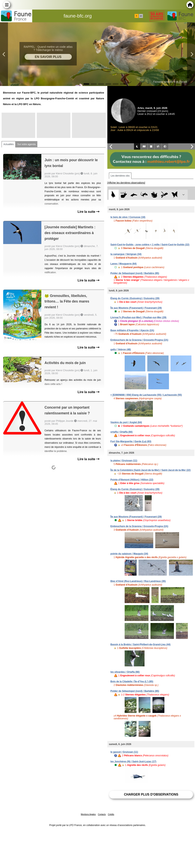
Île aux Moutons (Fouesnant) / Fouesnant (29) (136, 308)
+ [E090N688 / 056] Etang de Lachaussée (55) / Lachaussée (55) (146, 395)
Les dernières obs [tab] (120, 176)
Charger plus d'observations (151, 794)
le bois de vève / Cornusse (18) (128, 217)
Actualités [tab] (9, 144)
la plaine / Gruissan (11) (124, 461)
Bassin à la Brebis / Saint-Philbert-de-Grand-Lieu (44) (141, 644)
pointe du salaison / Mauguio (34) (129, 554)
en (141, 16)
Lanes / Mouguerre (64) (124, 264)
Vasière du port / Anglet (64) (126, 422)
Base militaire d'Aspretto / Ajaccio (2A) (132, 330)
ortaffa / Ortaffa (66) (122, 432)
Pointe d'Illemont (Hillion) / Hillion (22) (132, 480)
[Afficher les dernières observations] (126, 183)
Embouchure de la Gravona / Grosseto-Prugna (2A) (139, 340)
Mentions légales (88, 814)
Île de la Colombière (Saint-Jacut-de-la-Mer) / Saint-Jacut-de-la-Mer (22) (151, 470)
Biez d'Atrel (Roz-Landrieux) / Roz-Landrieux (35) (138, 581)
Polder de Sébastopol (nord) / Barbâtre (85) (135, 273)
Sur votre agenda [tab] (26, 144)
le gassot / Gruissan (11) (124, 752)
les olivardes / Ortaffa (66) (125, 672)
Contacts (102, 814)
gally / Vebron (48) (121, 350)
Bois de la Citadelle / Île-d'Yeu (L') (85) (132, 682)
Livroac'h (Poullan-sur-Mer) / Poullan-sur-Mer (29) (139, 317)
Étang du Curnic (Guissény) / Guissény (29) (135, 298)
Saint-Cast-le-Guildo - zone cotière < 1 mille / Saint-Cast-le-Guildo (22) (150, 245)
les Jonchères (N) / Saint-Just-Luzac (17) (133, 762)
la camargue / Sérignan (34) (126, 254)
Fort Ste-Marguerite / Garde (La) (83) (131, 441)
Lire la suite (88, 212)
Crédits (111, 814)
